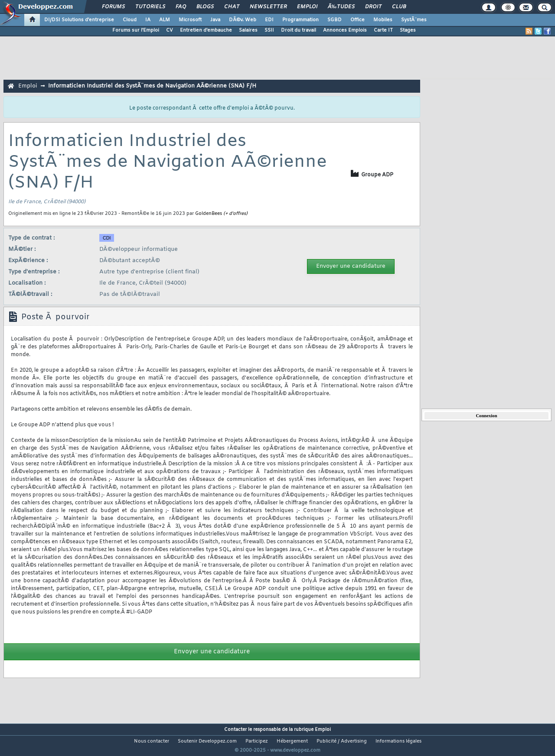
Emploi (307, 7)
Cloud (130, 20)
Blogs (205, 7)
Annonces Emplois (345, 30)
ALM (165, 20)
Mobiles (383, 20)
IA (148, 20)
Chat (232, 7)
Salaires (248, 30)
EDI (269, 20)
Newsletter (268, 7)
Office (357, 20)
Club (399, 7)
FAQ (181, 7)
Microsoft (190, 20)
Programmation (300, 20)
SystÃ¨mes (414, 20)
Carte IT (383, 30)
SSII (269, 30)
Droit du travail (299, 30)
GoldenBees (209, 214)
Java (215, 20)
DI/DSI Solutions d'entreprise (79, 20)
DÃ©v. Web (243, 20)
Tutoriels (150, 7)
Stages (408, 30)
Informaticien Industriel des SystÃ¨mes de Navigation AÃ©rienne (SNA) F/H (152, 86)
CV (170, 30)
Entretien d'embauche (206, 30)
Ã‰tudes (341, 7)
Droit (373, 7)
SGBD (335, 20)
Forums (113, 7)
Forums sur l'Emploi (136, 30)
